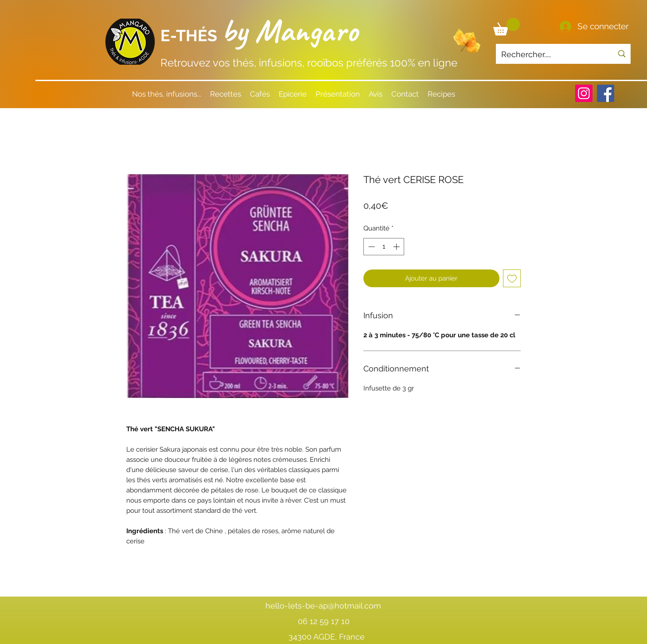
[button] (507, 27)
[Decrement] (371, 247)
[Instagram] (584, 93)
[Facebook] (606, 93)
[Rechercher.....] (550, 55)
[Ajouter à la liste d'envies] (512, 279)
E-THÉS (191, 35)
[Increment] (397, 247)
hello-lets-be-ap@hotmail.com (323, 606)
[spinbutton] (384, 247)
